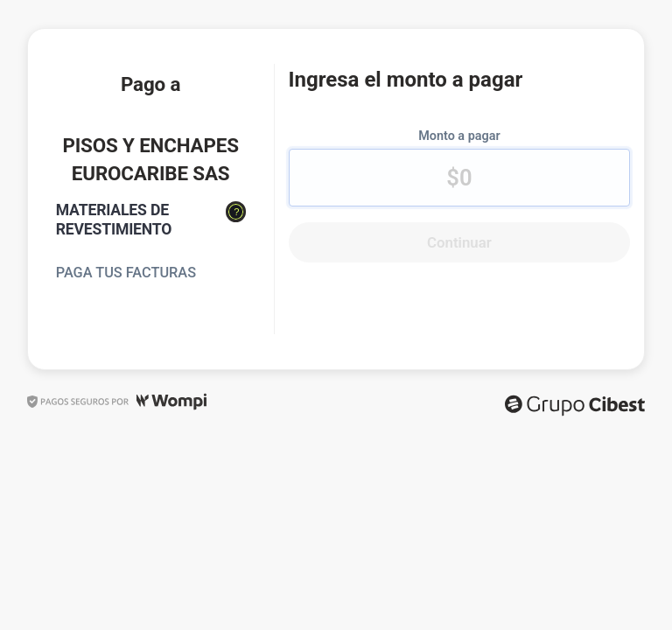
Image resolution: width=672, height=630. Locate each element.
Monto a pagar (459, 136)
